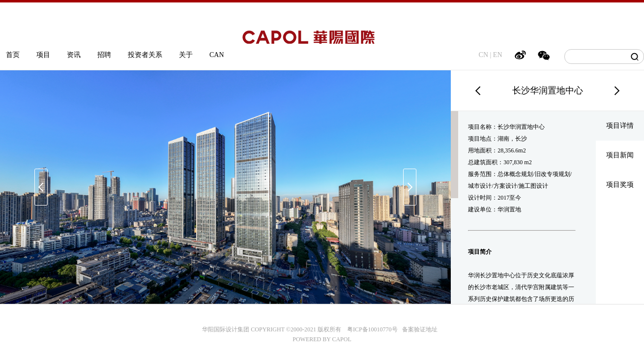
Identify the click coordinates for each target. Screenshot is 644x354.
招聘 (104, 55)
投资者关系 (145, 55)
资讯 (74, 55)
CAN (217, 55)
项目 (43, 55)
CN (483, 55)
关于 (186, 55)
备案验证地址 (418, 329)
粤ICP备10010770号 (372, 329)
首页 (13, 55)
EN (498, 55)
